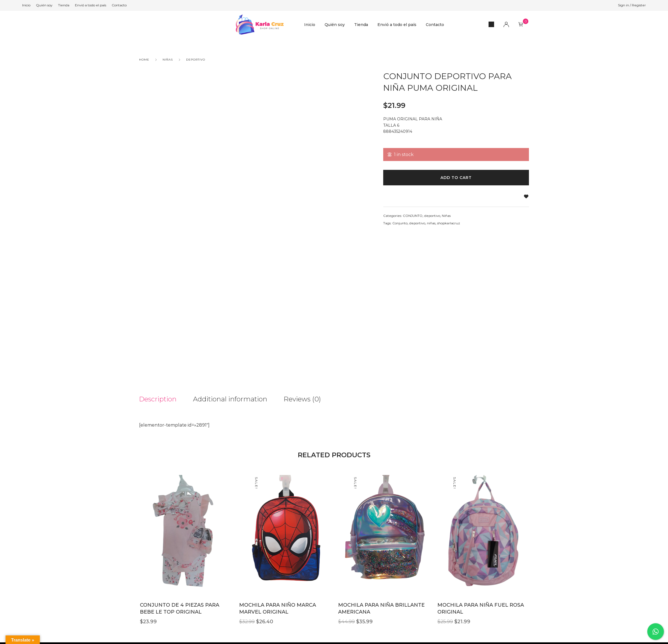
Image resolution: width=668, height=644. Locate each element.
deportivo (196, 60)
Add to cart (456, 178)
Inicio (310, 25)
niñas (431, 223)
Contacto (435, 25)
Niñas (168, 60)
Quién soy (335, 25)
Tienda (361, 25)
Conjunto (400, 223)
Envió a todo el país (397, 25)
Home (144, 60)
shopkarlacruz (449, 223)
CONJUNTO (413, 216)
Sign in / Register (632, 5)
